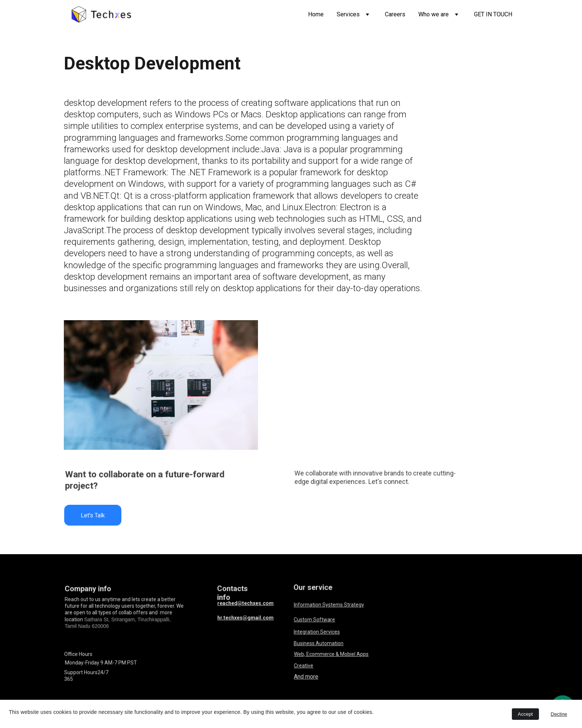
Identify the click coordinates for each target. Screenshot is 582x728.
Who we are (434, 14)
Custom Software (315, 620)
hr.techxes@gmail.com (246, 617)
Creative (305, 665)
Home (316, 14)
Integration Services (317, 632)
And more (307, 677)
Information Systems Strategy (329, 604)
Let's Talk (93, 515)
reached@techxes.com (246, 603)
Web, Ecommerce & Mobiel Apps (332, 654)
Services (348, 14)
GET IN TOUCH (493, 14)
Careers (395, 14)
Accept (525, 714)
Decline (559, 714)
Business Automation (319, 643)
